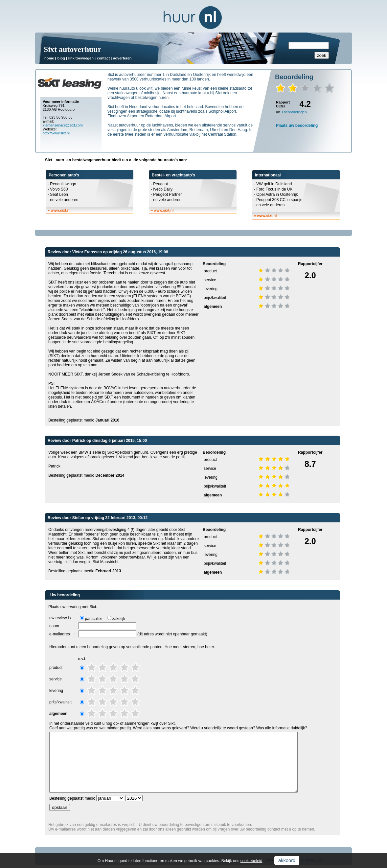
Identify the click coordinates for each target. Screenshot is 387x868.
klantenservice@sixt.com (63, 125)
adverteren (122, 58)
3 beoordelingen (294, 112)
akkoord (287, 860)
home (49, 58)
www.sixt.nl (60, 210)
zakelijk (119, 619)
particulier (94, 619)
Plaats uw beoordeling (297, 126)
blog (61, 58)
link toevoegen (81, 58)
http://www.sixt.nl (56, 133)
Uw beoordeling (65, 595)
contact (103, 58)
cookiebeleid (251, 861)
